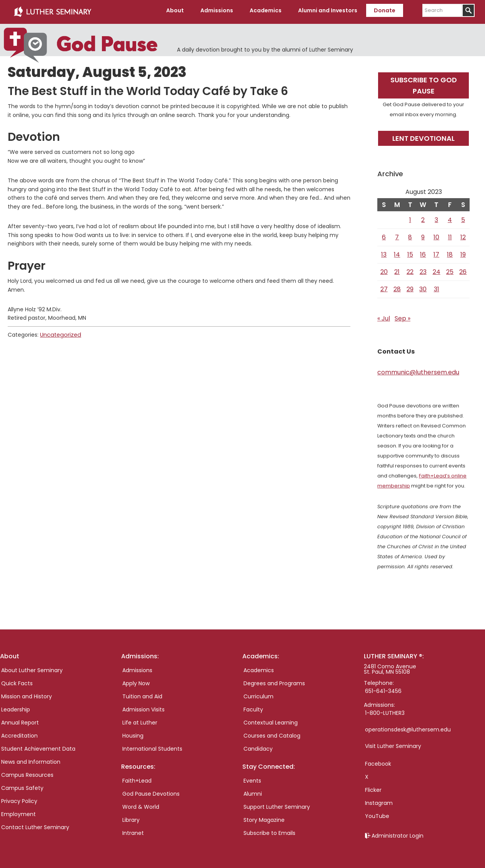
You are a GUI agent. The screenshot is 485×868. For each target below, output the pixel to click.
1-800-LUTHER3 (385, 710)
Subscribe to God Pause (424, 83)
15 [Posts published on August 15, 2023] (410, 252)
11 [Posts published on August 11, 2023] (450, 235)
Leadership (16, 707)
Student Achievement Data (38, 746)
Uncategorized (60, 332)
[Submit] (468, 10)
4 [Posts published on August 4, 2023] (450, 217)
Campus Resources (27, 772)
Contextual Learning (271, 720)
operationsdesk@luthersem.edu (408, 727)
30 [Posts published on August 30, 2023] (423, 286)
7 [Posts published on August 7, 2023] (397, 235)
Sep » (402, 316)
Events (252, 778)
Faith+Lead (137, 778)
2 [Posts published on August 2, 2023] (423, 217)
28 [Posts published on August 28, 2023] (397, 286)
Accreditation (19, 733)
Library (131, 818)
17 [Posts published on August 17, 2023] (436, 252)
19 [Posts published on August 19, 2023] (463, 252)
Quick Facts (17, 681)
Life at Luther (140, 720)
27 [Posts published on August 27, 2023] (384, 286)
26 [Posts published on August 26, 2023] (463, 269)
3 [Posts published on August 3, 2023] (436, 217)
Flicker (373, 787)
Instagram (379, 800)
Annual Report (20, 720)
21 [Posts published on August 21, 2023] (397, 269)
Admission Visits (143, 707)
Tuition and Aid (142, 694)
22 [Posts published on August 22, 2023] (410, 269)
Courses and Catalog (272, 733)
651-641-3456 (383, 688)
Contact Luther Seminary (35, 825)
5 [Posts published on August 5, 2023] (463, 217)
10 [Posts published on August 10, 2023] (436, 235)
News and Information (31, 759)
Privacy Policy (19, 798)
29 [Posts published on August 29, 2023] (410, 286)
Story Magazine (264, 818)
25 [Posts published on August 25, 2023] (450, 269)
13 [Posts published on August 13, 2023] (384, 252)
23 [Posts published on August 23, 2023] (423, 269)
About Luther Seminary (32, 668)
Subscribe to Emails (269, 831)
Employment (18, 811)
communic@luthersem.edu (418, 370)
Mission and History (27, 694)
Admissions (137, 668)
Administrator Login (397, 833)
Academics (259, 668)
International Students (152, 746)
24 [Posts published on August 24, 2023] (437, 269)
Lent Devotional (423, 136)
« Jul (384, 316)
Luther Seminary (52, 11)
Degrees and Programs (274, 681)
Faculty (253, 707)
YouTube (377, 813)
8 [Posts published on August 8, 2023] (410, 235)
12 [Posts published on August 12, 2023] (463, 235)
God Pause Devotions (151, 791)
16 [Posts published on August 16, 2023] (423, 252)
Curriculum (258, 694)
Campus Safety (22, 785)
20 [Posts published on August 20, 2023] (384, 269)
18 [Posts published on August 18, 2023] (450, 252)
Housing (133, 733)
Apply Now (136, 681)
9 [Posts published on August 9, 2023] (423, 235)
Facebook (378, 761)
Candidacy (258, 746)
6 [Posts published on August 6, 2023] (384, 235)
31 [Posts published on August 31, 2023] (437, 286)
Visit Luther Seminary (393, 743)
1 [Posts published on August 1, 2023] (410, 217)
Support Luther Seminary (277, 805)
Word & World (141, 805)
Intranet (133, 831)
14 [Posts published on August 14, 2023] (397, 252)
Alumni (253, 791)
